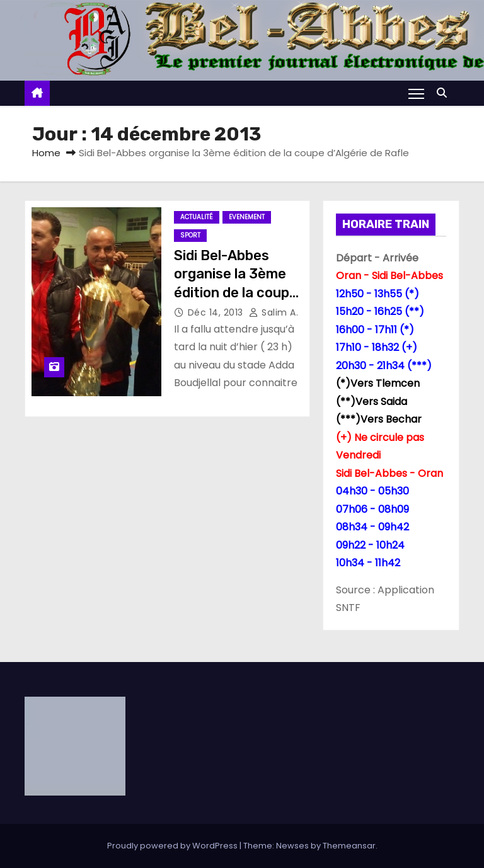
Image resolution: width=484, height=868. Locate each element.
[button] (445, 93)
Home (46, 153)
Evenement (247, 217)
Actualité (197, 217)
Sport (190, 235)
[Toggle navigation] (416, 93)
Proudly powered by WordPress (173, 846)
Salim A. (274, 312)
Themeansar (349, 846)
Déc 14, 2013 (217, 312)
